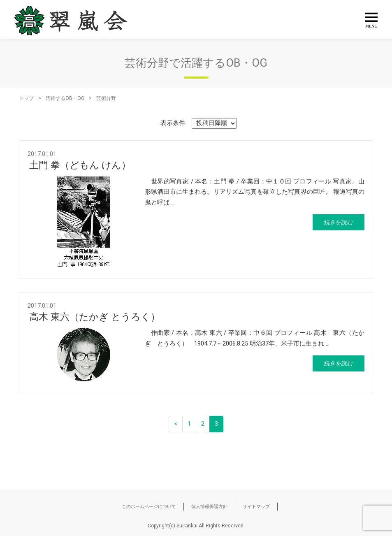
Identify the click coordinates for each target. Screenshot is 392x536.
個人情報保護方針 (209, 507)
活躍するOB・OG (65, 98)
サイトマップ (256, 507)
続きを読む (339, 222)
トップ (26, 98)
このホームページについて (149, 507)
